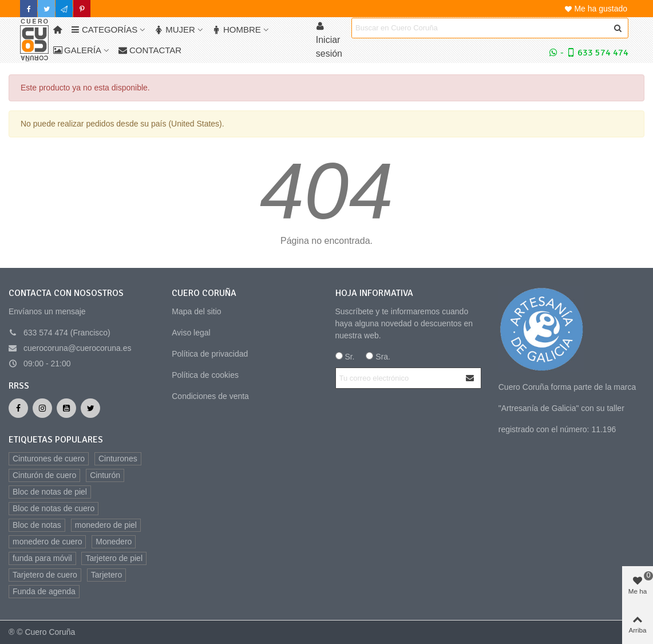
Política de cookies (205, 375)
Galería (77, 50)
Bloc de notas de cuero (54, 508)
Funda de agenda (44, 591)
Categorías (104, 29)
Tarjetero (106, 575)
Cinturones (118, 459)
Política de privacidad (210, 354)
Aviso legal (191, 333)
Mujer (175, 29)
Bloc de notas (37, 525)
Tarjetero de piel (114, 558)
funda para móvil (42, 558)
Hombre (237, 29)
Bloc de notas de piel (50, 492)
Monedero (114, 542)
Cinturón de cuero (44, 475)
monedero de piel (106, 525)
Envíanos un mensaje (47, 311)
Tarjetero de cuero (45, 575)
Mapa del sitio (196, 311)
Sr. (345, 357)
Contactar (150, 50)
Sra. (378, 357)
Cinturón (105, 475)
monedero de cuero (47, 542)
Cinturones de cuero (49, 459)
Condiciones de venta (210, 396)
